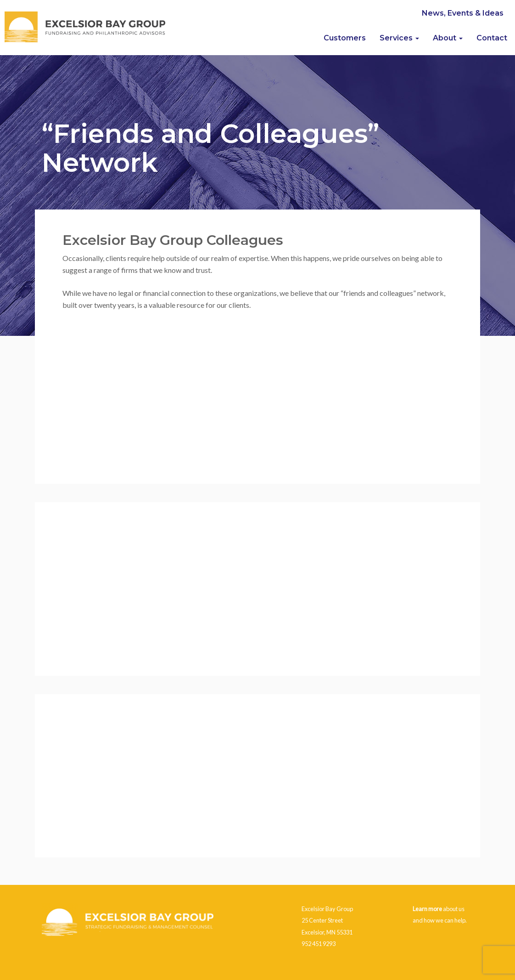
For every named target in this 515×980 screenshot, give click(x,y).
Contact (492, 38)
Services (399, 38)
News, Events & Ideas (463, 13)
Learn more (427, 909)
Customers (345, 38)
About (448, 38)
